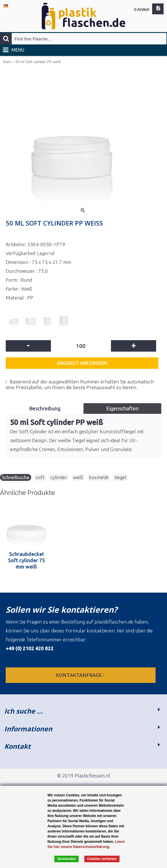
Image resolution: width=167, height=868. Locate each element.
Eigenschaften (122, 408)
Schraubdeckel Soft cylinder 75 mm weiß (26, 560)
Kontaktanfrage (81, 675)
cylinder (59, 477)
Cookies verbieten (102, 859)
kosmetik (99, 477)
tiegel (120, 477)
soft (40, 477)
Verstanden (66, 859)
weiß (78, 477)
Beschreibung (45, 408)
